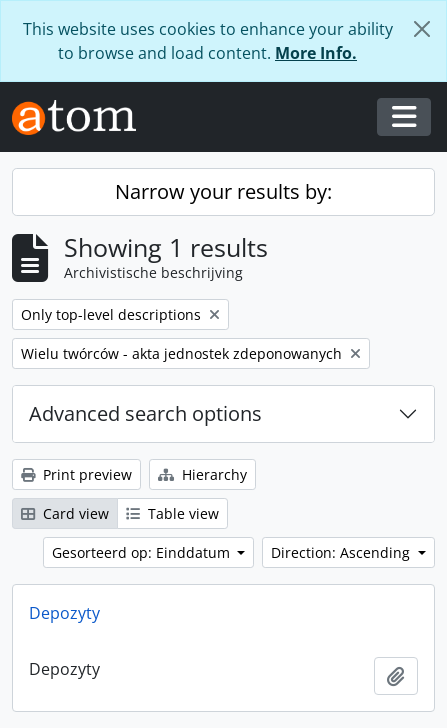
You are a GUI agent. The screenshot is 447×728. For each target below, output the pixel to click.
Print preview (76, 474)
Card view (65, 513)
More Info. (316, 53)
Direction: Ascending (342, 552)
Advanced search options (145, 413)
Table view (172, 513)
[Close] (422, 29)
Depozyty (64, 613)
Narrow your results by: (223, 191)
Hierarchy (202, 474)
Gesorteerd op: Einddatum (143, 552)
